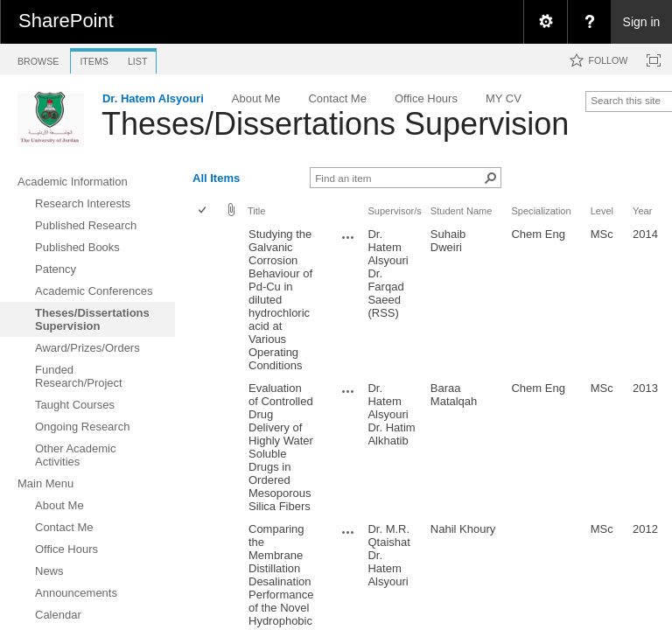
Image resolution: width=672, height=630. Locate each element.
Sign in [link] (642, 22)
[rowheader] (206, 300)
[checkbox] (203, 211)
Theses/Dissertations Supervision (335, 124)
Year (642, 211)
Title (256, 211)
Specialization (541, 211)
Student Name (462, 211)
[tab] (38, 58)
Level (602, 211)
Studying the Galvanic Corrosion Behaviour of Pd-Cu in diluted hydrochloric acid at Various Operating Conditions (280, 300)
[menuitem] (545, 22)
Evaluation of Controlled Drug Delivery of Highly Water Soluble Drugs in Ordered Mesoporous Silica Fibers (281, 447)
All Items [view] (216, 178)
